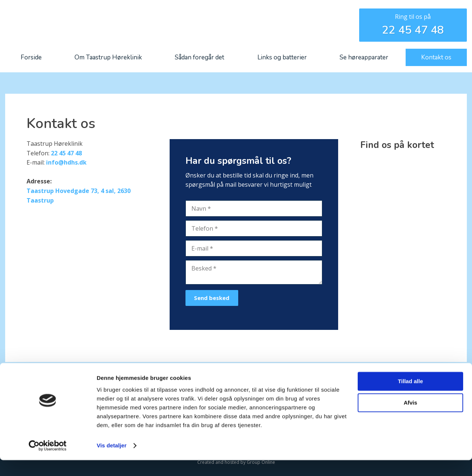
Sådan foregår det (199, 57)
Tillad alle (410, 397)
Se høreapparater (364, 57)
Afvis (411, 419)
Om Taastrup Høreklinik (108, 57)
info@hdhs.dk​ (66, 162)
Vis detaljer (112, 461)
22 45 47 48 (413, 30)
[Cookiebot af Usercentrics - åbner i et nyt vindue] (48, 462)
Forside (31, 57)
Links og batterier (282, 57)
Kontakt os (436, 57)
